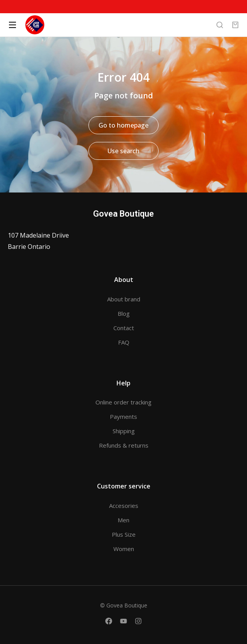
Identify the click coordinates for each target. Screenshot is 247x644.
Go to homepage (123, 125)
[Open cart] (235, 25)
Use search (123, 151)
